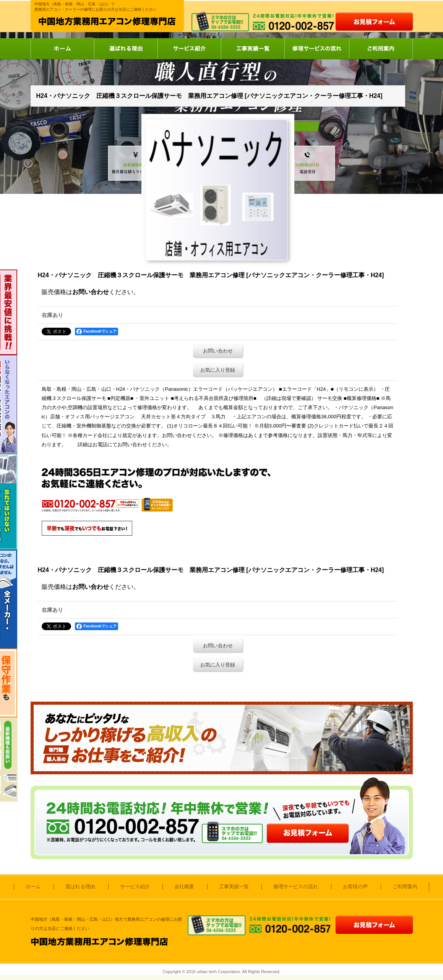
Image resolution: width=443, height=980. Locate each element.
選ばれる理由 (126, 49)
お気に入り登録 (218, 370)
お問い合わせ (91, 292)
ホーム (62, 49)
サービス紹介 (189, 49)
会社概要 (184, 887)
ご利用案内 (381, 49)
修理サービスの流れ (317, 49)
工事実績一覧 (253, 49)
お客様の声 (355, 887)
